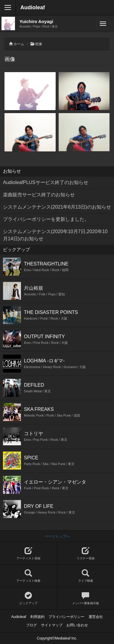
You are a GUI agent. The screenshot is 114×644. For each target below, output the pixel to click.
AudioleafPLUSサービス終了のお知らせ (46, 182)
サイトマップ (52, 625)
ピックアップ (28, 598)
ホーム (19, 44)
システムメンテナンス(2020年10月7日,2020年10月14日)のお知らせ (55, 235)
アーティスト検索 (28, 576)
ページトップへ (57, 536)
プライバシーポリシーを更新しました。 (46, 219)
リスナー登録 (86, 553)
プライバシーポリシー (66, 617)
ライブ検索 (86, 576)
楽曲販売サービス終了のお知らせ (39, 195)
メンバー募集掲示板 (86, 598)
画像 (39, 44)
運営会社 (96, 617)
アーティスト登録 (28, 553)
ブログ (31, 625)
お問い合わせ (77, 625)
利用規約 (37, 617)
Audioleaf (33, 7)
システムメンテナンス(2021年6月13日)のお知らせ (57, 207)
